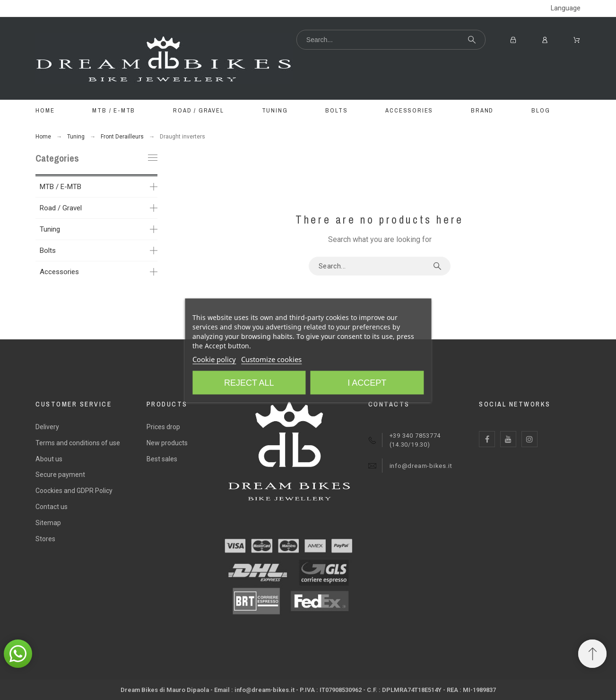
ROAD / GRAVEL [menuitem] (198, 110)
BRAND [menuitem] (482, 110)
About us (49, 459)
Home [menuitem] (45, 110)
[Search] (391, 40)
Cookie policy (214, 359)
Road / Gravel (61, 208)
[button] (18, 654)
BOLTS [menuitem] (336, 110)
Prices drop (163, 427)
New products (167, 443)
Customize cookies (271, 359)
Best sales (162, 459)
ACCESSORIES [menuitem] (409, 110)
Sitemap (48, 523)
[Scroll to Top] (592, 654)
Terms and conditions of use (78, 443)
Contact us (52, 507)
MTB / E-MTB (61, 187)
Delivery (47, 427)
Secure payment (60, 475)
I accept (367, 382)
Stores (45, 539)
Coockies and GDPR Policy (74, 491)
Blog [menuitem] (541, 110)
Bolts (48, 251)
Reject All (249, 382)
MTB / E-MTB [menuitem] (114, 110)
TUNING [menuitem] (275, 110)
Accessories (59, 272)
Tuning (50, 229)
